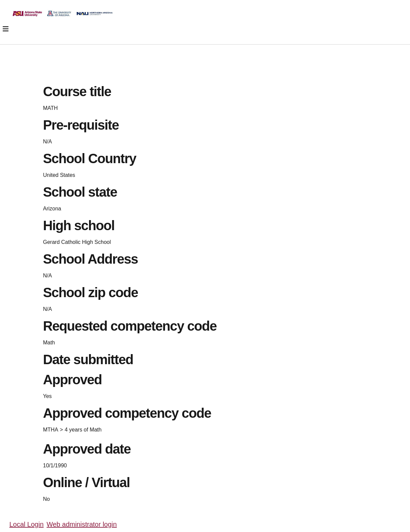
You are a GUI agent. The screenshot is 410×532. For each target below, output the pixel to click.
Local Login (26, 524)
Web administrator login (82, 524)
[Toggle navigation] (6, 29)
